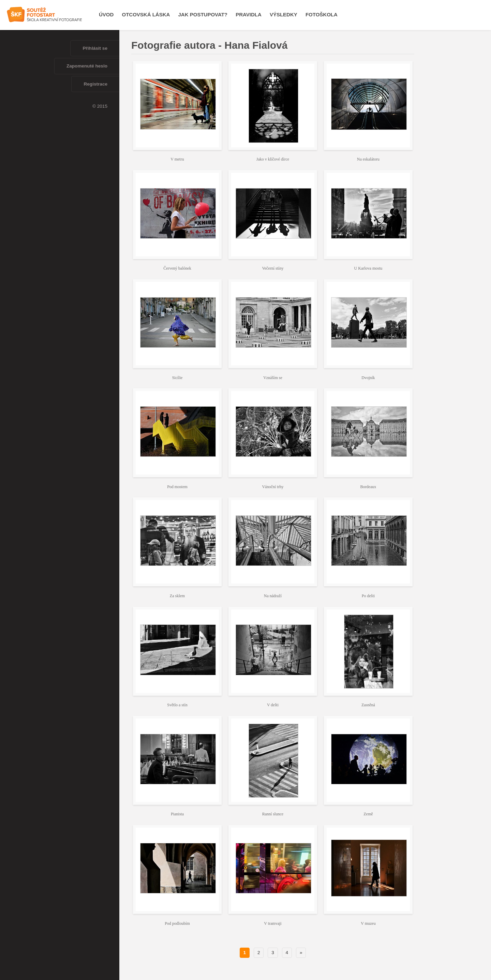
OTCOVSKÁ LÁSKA (146, 14)
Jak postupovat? (203, 14)
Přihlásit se (95, 48)
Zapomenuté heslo (87, 66)
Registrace (95, 84)
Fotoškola (322, 14)
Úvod (106, 14)
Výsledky (284, 14)
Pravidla (249, 14)
